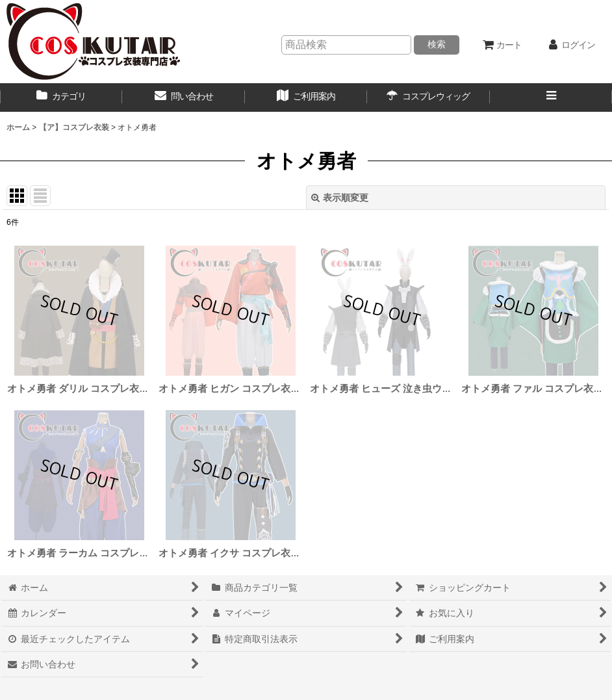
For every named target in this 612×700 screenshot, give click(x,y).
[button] (551, 97)
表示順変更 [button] (340, 198)
